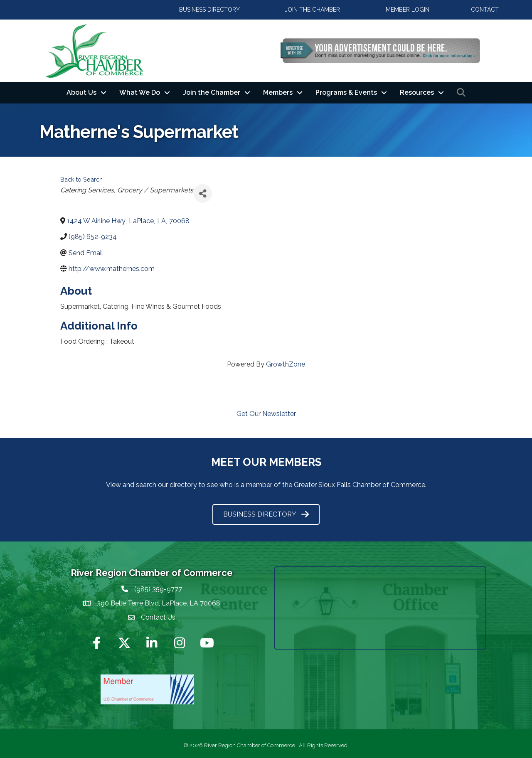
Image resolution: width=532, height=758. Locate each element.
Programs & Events (346, 92)
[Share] (203, 193)
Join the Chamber (212, 92)
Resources (417, 92)
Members (278, 92)
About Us (81, 92)
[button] (209, 10)
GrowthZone (286, 364)
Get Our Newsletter (266, 414)
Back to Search (81, 179)
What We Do (140, 92)
